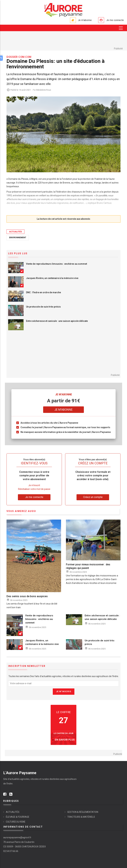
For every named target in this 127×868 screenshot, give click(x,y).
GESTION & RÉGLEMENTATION (83, 812)
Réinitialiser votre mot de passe (34, 489)
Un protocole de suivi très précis (43, 307)
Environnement (18, 238)
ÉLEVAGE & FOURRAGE (18, 817)
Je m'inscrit (34, 485)
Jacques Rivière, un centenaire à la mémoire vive (52, 278)
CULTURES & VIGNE (16, 822)
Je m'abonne (84, 20)
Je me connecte (115, 20)
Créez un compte (93, 497)
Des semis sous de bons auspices (27, 596)
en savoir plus (65, 740)
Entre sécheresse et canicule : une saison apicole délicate (57, 321)
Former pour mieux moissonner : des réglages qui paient (88, 566)
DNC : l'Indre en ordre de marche (43, 292)
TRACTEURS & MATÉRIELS (81, 817)
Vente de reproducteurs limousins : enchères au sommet (56, 264)
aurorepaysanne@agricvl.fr (17, 837)
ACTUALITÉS (15, 232)
